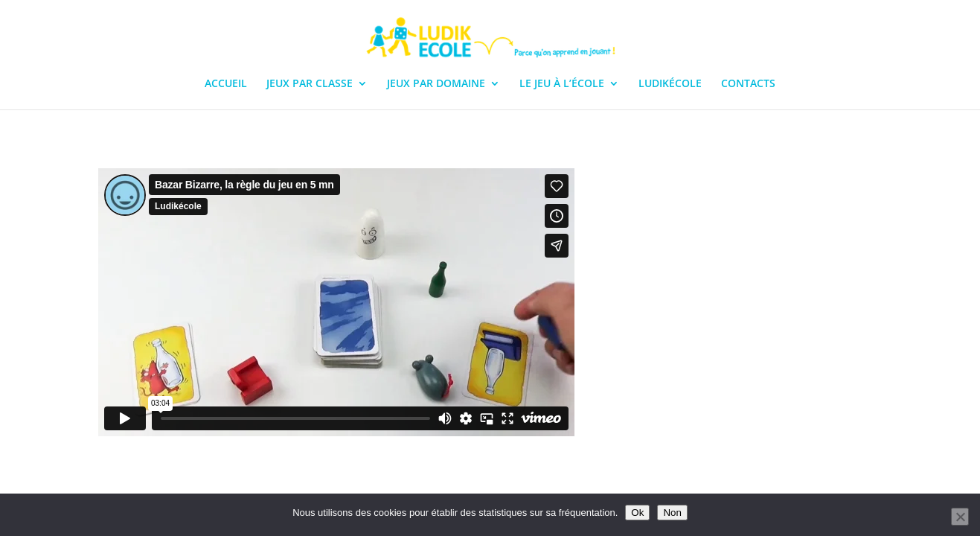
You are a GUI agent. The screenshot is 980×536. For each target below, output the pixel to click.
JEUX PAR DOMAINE (436, 84)
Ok (637, 513)
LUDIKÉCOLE (670, 84)
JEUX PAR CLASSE (310, 84)
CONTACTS (748, 84)
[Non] (960, 517)
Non (672, 513)
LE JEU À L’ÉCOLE (562, 84)
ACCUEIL (226, 84)
